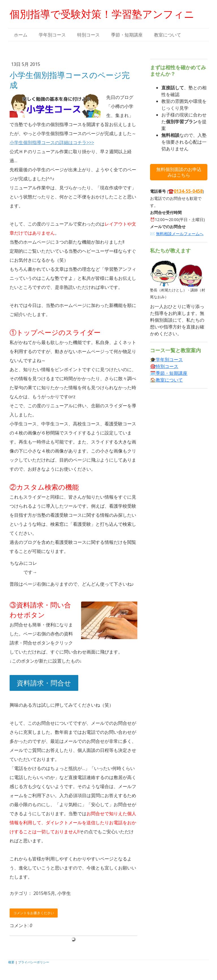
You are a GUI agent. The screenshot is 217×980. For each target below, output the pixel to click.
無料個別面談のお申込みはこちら (179, 172)
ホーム (21, 35)
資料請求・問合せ (44, 683)
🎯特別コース (164, 366)
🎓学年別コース (166, 360)
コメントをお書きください (34, 913)
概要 (11, 962)
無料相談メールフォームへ (180, 234)
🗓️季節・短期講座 (169, 373)
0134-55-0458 (188, 191)
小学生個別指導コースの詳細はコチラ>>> (52, 142)
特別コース (88, 35)
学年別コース (52, 35)
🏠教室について (166, 380)
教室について (168, 35)
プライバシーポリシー (34, 962)
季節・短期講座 (127, 35)
